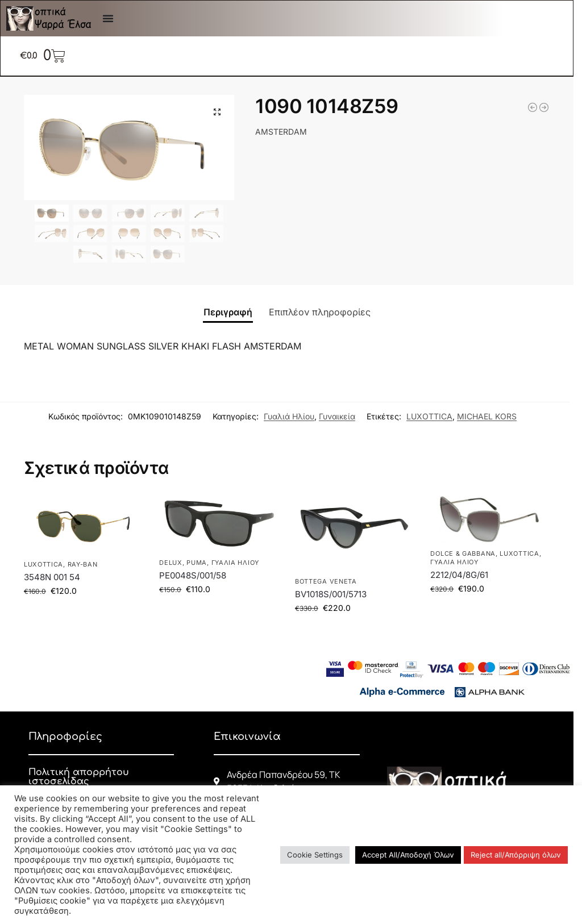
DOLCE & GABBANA (463, 553)
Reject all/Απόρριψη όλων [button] (516, 855)
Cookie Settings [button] (315, 855)
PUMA (197, 563)
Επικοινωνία (247, 736)
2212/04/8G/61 (459, 575)
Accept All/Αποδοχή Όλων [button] (408, 855)
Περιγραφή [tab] (228, 312)
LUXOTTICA (429, 416)
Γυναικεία (337, 416)
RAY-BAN (83, 564)
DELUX (171, 563)
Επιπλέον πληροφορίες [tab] (320, 312)
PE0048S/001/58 (193, 575)
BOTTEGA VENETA (326, 581)
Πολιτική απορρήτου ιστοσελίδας (79, 777)
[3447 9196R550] (533, 107)
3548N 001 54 (52, 577)
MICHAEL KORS (487, 416)
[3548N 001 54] (544, 107)
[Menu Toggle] (108, 18)
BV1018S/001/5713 (331, 594)
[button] (217, 112)
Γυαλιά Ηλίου (289, 416)
